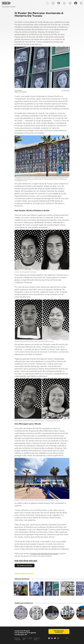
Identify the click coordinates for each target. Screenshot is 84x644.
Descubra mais (24, 574)
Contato (30, 638)
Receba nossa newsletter (59, 632)
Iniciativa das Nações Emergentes (44, 554)
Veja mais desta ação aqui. (26, 561)
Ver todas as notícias (25, 566)
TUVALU (17, 92)
